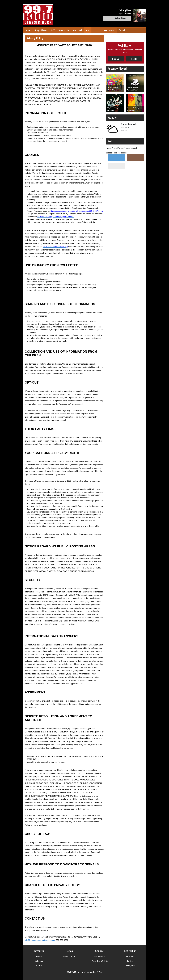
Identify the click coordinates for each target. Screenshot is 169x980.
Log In (134, 59)
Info (88, 30)
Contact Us (64, 30)
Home (28, 30)
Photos (39, 965)
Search (143, 30)
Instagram (130, 965)
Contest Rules (69, 957)
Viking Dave (125, 10)
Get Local (77, 30)
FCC (53, 30)
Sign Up (116, 59)
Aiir (100, 972)
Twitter (130, 961)
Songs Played (41, 30)
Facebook (130, 957)
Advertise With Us (100, 961)
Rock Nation (100, 957)
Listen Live (117, 18)
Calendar (39, 961)
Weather (113, 117)
